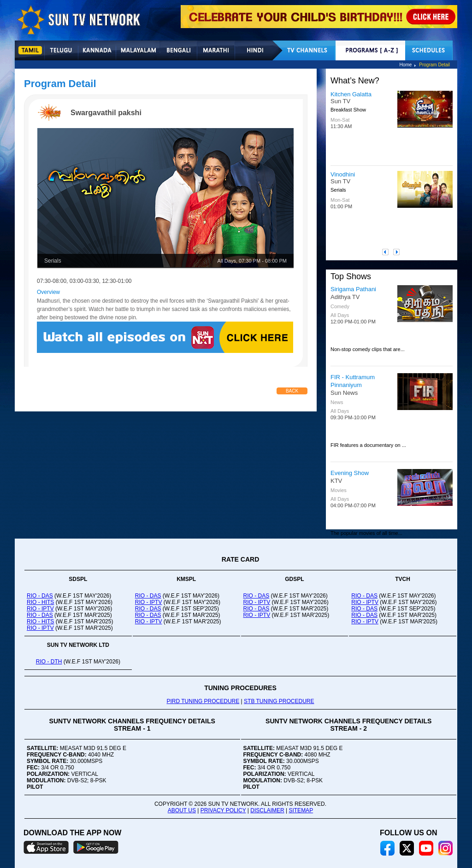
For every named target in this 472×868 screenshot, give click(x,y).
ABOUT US (182, 810)
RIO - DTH (49, 662)
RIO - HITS (40, 602)
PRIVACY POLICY (223, 810)
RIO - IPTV (40, 609)
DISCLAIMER (267, 810)
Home (406, 65)
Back (292, 391)
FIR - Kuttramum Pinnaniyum (353, 381)
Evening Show (350, 473)
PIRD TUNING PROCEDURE (203, 701)
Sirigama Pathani (353, 289)
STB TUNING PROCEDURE (279, 701)
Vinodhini (343, 174)
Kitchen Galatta (351, 94)
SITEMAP (301, 810)
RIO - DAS (40, 596)
